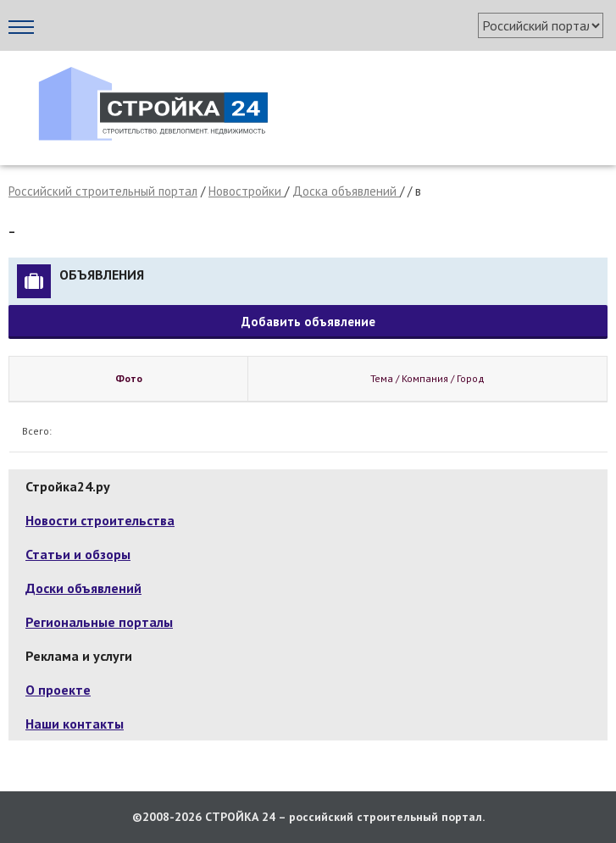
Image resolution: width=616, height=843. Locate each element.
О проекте (58, 690)
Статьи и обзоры (78, 554)
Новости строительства (100, 520)
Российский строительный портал (103, 191)
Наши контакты (75, 724)
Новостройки (247, 191)
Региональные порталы (99, 622)
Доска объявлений (346, 191)
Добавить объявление (308, 322)
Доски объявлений (83, 588)
